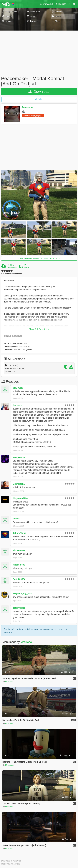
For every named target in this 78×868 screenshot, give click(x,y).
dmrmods (18, 405)
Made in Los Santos (11, 864)
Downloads (12, 267)
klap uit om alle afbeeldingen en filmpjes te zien (39, 258)
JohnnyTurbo (19, 533)
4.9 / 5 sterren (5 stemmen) (12, 274)
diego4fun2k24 (20, 498)
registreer (29, 629)
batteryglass (19, 608)
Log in (18, 629)
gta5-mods (18, 388)
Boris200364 (19, 579)
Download (39, 92)
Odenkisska (19, 484)
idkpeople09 (19, 550)
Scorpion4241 (20, 457)
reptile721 (18, 519)
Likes (27, 267)
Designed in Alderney (11, 861)
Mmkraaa (28, 108)
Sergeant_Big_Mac (22, 593)
